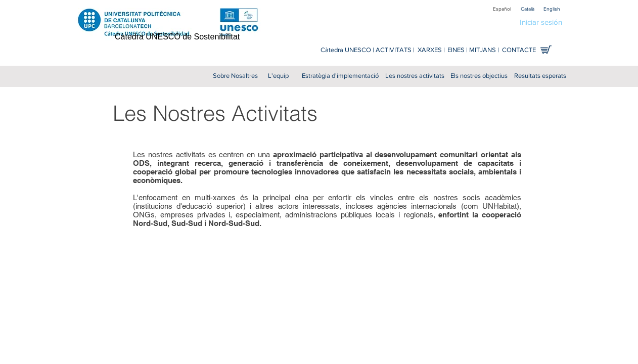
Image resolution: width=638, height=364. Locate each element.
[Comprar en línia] (546, 50)
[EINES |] (457, 50)
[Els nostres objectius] (479, 76)
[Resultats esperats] (540, 76)
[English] (552, 9)
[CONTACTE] (519, 50)
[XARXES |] (431, 50)
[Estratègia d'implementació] (340, 76)
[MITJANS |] (484, 50)
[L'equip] (278, 76)
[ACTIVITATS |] (395, 50)
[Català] (527, 9)
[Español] (502, 9)
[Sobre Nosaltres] (235, 76)
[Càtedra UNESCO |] (347, 50)
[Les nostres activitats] (415, 76)
